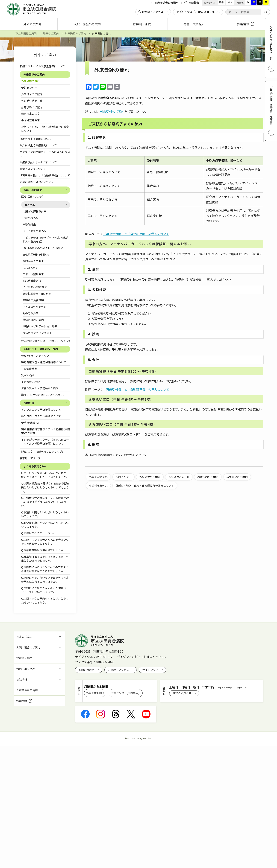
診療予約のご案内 (32, 107)
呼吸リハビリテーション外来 (40, 326)
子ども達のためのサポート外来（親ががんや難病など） (45, 239)
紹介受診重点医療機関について (38, 145)
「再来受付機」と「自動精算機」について (45, 175)
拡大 (230, 2)
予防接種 (29, 403)
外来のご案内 (32, 24)
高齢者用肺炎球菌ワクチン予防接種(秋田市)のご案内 (46, 431)
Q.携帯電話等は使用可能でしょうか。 (44, 550)
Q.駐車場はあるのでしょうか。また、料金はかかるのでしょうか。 (45, 559)
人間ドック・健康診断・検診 (41, 349)
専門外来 (30, 205)
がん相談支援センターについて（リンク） (46, 341)
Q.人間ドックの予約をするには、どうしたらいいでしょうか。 (45, 600)
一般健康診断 (29, 369)
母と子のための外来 (35, 231)
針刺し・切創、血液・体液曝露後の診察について (45, 129)
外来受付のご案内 (32, 94)
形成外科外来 (31, 218)
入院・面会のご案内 (87, 24)
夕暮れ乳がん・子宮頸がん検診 (40, 388)
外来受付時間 (94, 693)
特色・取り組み (194, 24)
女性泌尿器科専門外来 (36, 254)
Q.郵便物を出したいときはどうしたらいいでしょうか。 (45, 525)
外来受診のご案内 (34, 74)
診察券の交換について (33, 169)
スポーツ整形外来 (33, 274)
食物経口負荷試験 (33, 300)
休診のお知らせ (182, 693)
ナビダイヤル (198, 12)
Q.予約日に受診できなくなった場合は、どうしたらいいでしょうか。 (45, 590)
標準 (221, 2)
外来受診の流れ (30, 81)
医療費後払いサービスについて (38, 162)
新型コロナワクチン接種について (42, 416)
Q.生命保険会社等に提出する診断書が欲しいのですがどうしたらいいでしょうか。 (45, 502)
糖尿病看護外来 (32, 281)
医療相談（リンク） (33, 196)
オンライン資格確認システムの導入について (45, 154)
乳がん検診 (28, 375)
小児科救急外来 (30, 120)
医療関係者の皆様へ (164, 3)
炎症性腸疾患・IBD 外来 (37, 294)
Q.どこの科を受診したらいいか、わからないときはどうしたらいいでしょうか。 (45, 475)
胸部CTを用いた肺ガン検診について (43, 395)
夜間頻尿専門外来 (33, 261)
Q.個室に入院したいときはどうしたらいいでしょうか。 (45, 514)
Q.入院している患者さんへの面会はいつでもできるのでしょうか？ (45, 542)
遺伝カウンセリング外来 (37, 333)
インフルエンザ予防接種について (42, 410)
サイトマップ (150, 670)
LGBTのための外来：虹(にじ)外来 (43, 248)
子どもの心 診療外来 (35, 287)
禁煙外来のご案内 (33, 320)
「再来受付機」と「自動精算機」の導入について (136, 234)
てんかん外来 (31, 268)
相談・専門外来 (33, 190)
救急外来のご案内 (32, 114)
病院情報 (192, 3)
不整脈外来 (29, 224)
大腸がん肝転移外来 (35, 211)
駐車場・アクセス (153, 12)
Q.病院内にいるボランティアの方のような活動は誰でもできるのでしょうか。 (45, 569)
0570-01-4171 (105, 657)
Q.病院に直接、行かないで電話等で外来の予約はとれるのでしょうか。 (45, 580)
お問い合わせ (87, 670)
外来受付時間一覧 (32, 101)
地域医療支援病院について (36, 139)
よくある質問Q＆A (35, 466)
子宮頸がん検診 (30, 382)
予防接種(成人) (30, 423)
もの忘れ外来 (31, 313)
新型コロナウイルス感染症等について (42, 66)
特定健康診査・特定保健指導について (44, 362)
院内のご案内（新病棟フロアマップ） (42, 452)
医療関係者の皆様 (27, 690)
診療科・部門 (142, 24)
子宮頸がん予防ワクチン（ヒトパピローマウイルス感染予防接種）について (45, 442)
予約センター (29, 88)
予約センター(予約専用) (125, 693)
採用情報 (245, 24)
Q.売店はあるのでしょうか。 (38, 533)
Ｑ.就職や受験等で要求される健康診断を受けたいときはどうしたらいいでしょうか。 (45, 487)
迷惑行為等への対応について (37, 182)
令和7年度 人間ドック (35, 356)
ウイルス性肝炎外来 (35, 307)
